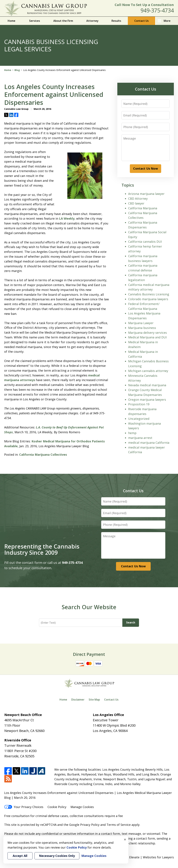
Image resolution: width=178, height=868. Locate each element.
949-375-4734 (157, 10)
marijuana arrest (140, 438)
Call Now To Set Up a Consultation (144, 5)
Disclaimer (78, 700)
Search (131, 622)
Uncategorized (139, 419)
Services (35, 21)
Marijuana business (142, 328)
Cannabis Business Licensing (149, 294)
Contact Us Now (145, 168)
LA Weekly (67, 218)
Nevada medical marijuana (147, 385)
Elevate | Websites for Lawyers (146, 857)
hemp (132, 433)
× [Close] (125, 839)
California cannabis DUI (145, 242)
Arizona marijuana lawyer (146, 194)
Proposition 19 (139, 404)
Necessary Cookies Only (57, 856)
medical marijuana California (149, 443)
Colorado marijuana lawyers (148, 299)
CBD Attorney (138, 199)
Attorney (92, 21)
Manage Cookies (82, 807)
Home (11, 21)
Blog (17, 70)
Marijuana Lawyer (141, 323)
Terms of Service (119, 825)
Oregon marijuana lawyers (147, 400)
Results (116, 21)
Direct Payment (89, 654)
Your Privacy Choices (24, 807)
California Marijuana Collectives (43, 455)
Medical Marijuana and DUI (147, 337)
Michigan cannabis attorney (148, 371)
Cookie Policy (57, 807)
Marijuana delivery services (147, 333)
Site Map (94, 700)
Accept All (20, 856)
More (167, 21)
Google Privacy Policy (84, 825)
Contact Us (141, 21)
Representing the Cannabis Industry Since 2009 (42, 549)
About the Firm (63, 21)
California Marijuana (143, 208)
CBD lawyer (136, 203)
